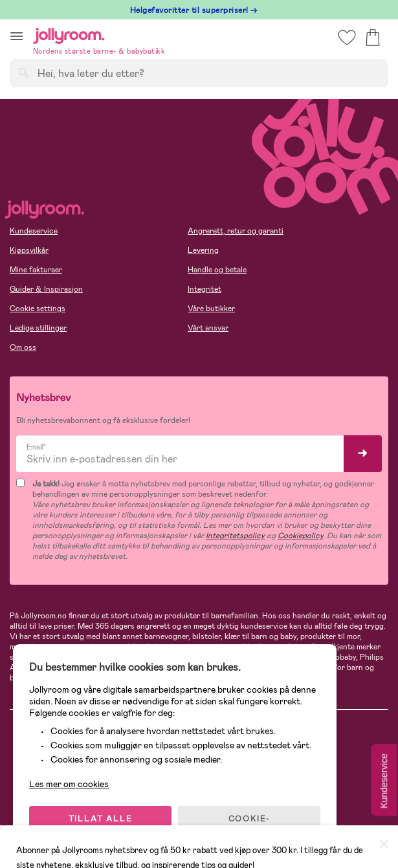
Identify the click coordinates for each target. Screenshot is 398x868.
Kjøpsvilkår (29, 250)
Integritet (205, 289)
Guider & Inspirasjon (46, 289)
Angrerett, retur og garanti (236, 231)
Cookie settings (38, 309)
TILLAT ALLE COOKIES (101, 824)
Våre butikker (211, 309)
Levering (203, 250)
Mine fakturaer (36, 270)
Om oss (23, 347)
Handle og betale (217, 270)
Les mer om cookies (69, 784)
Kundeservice (34, 231)
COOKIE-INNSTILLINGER (249, 824)
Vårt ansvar (208, 328)
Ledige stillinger (38, 328)
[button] (17, 36)
